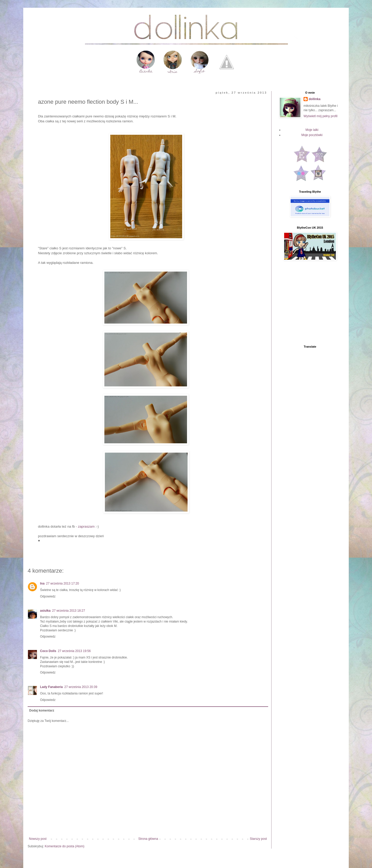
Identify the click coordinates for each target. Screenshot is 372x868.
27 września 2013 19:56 (74, 651)
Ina (42, 583)
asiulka (45, 611)
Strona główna (148, 839)
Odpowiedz (48, 596)
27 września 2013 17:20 (62, 583)
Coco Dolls (48, 651)
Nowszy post (38, 839)
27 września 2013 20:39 (81, 687)
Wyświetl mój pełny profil (320, 116)
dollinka (315, 99)
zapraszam (86, 526)
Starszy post (258, 839)
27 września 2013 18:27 (69, 611)
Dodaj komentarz (42, 710)
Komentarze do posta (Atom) (64, 846)
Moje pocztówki (312, 135)
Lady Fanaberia (51, 687)
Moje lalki (312, 130)
